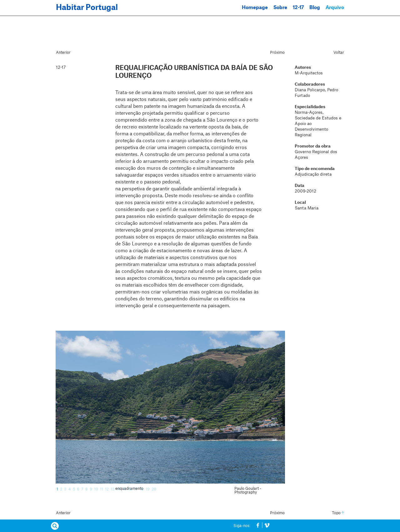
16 (130, 489)
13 (113, 489)
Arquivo (335, 8)
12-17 (298, 8)
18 (142, 489)
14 (119, 489)
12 (107, 489)
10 (96, 489)
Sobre (280, 8)
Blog (315, 8)
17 (136, 489)
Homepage (255, 8)
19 (148, 489)
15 (124, 489)
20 (154, 489)
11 (102, 489)
